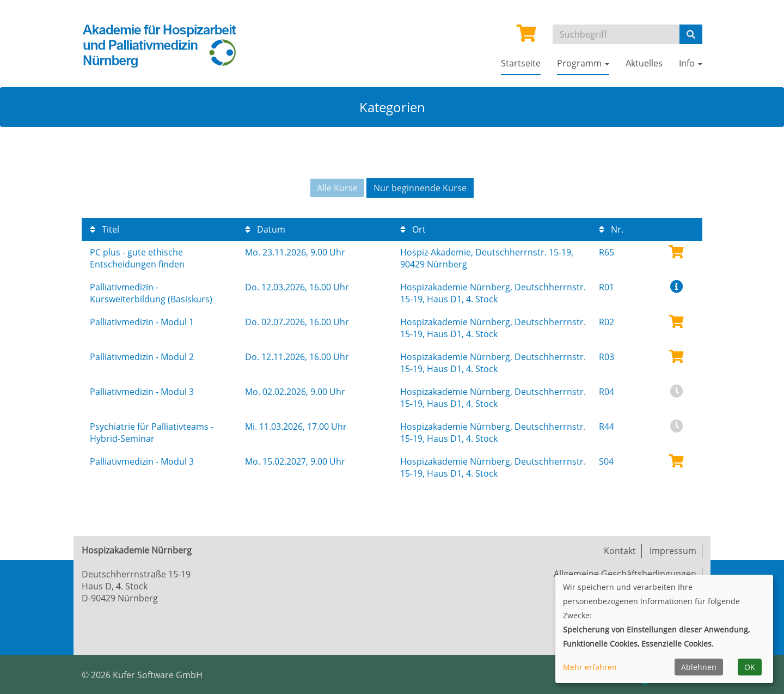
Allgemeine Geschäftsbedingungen (625, 574)
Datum (265, 229)
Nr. (611, 229)
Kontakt (620, 551)
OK (750, 667)
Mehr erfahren (590, 667)
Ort (413, 229)
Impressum (673, 551)
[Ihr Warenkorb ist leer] (526, 36)
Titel (105, 229)
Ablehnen (699, 667)
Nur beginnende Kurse (420, 188)
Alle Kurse (337, 188)
